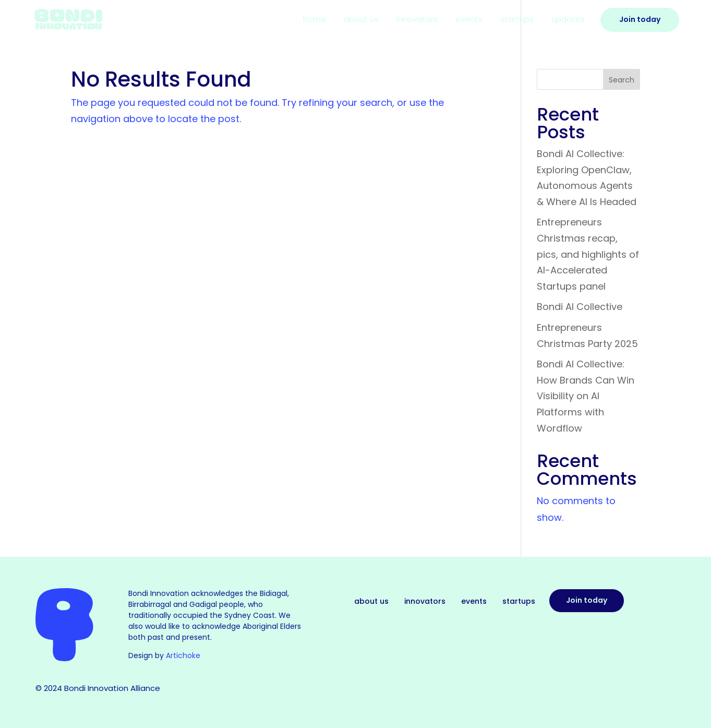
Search (622, 80)
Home (315, 20)
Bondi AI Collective (580, 307)
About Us (361, 20)
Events (469, 20)
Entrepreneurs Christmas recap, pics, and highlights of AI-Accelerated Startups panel (588, 254)
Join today (587, 600)
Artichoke (183, 655)
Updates (568, 20)
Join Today (640, 19)
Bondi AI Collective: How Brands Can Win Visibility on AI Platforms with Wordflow (586, 396)
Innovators (417, 20)
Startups (517, 20)
